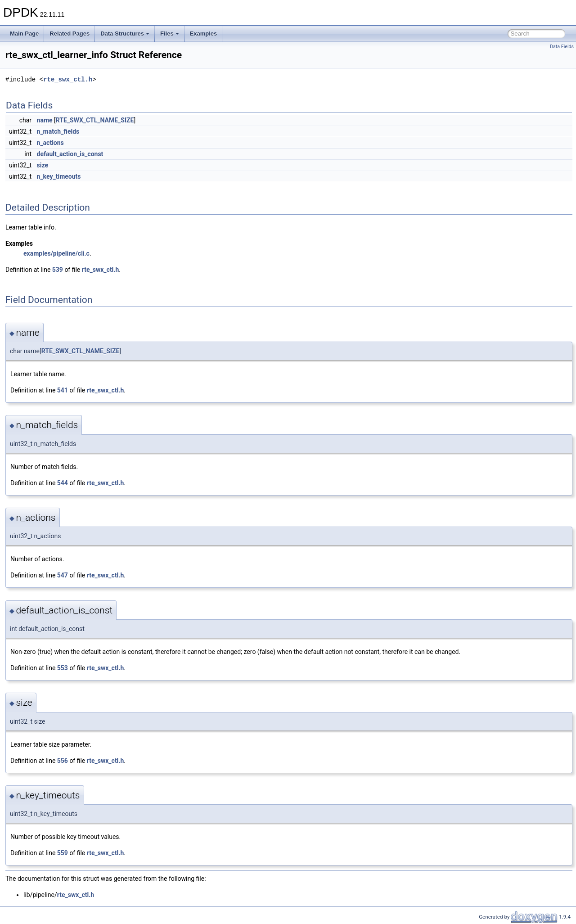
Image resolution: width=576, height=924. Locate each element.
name (45, 120)
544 (63, 483)
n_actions (50, 143)
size (43, 165)
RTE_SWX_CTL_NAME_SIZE (95, 120)
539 (58, 270)
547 (63, 575)
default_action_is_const (70, 154)
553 (63, 668)
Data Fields (562, 47)
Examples (204, 34)
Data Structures (125, 34)
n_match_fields (58, 131)
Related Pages (70, 34)
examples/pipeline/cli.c (56, 253)
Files (170, 34)
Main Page (24, 34)
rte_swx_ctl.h (68, 79)
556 (63, 761)
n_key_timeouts (59, 176)
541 (63, 390)
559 (63, 853)
